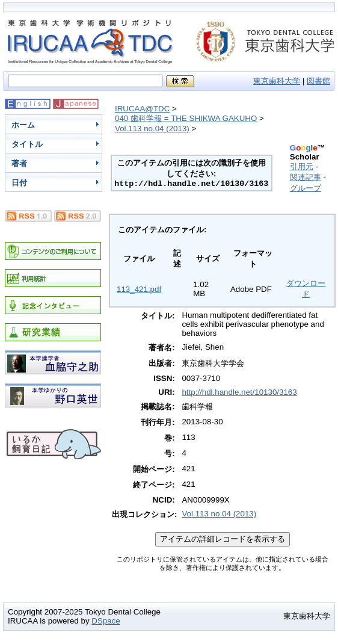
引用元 (302, 166)
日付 (19, 183)
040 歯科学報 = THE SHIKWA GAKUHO (186, 118)
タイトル (27, 144)
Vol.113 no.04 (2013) (152, 128)
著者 (19, 163)
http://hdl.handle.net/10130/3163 (239, 392)
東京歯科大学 (277, 81)
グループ (306, 188)
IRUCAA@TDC (142, 109)
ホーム (23, 125)
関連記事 (306, 177)
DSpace (106, 621)
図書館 (318, 81)
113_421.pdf (139, 289)
